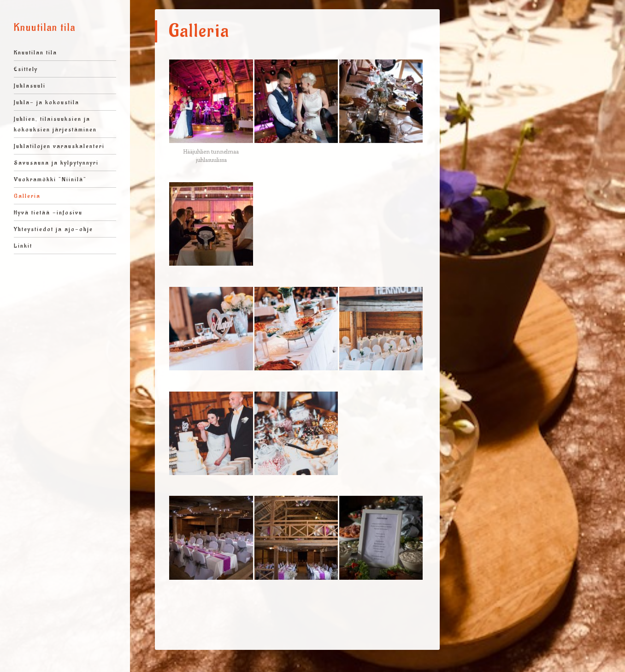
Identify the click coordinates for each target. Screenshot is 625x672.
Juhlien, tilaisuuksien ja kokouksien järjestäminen (55, 124)
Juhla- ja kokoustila (47, 102)
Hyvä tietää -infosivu (48, 212)
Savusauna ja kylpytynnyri (56, 163)
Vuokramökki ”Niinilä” (50, 179)
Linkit (23, 246)
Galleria (27, 196)
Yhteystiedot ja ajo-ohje (53, 229)
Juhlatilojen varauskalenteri (59, 146)
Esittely (26, 69)
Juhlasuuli (30, 86)
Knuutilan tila (45, 28)
